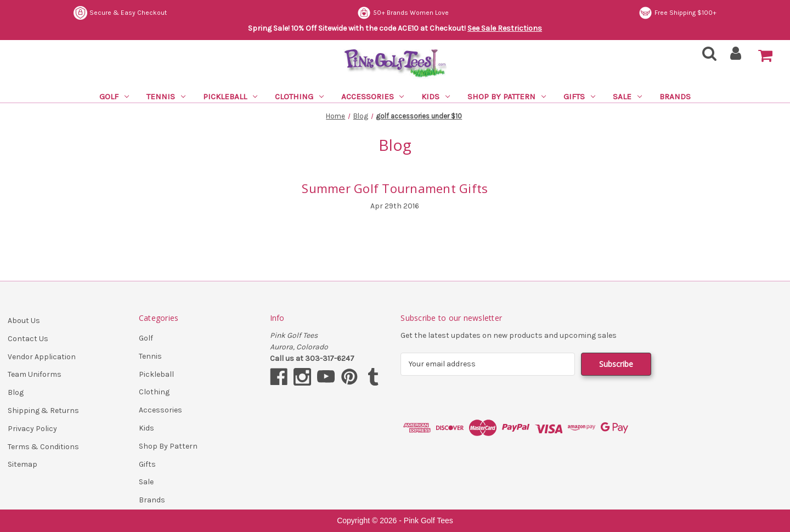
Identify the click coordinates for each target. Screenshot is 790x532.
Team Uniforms (35, 374)
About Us (24, 321)
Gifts (579, 97)
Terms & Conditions (43, 447)
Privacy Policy (32, 429)
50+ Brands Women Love (403, 13)
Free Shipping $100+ (678, 13)
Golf (114, 97)
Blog (16, 392)
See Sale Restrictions (505, 28)
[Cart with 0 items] (765, 56)
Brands (675, 97)
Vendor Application (42, 357)
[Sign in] (736, 57)
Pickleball (230, 97)
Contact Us (28, 339)
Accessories (373, 97)
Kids (436, 97)
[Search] (706, 57)
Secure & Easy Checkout (120, 13)
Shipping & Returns (43, 411)
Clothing (299, 97)
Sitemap (22, 464)
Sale (627, 97)
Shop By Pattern (507, 97)
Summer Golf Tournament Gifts (395, 188)
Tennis (166, 97)
